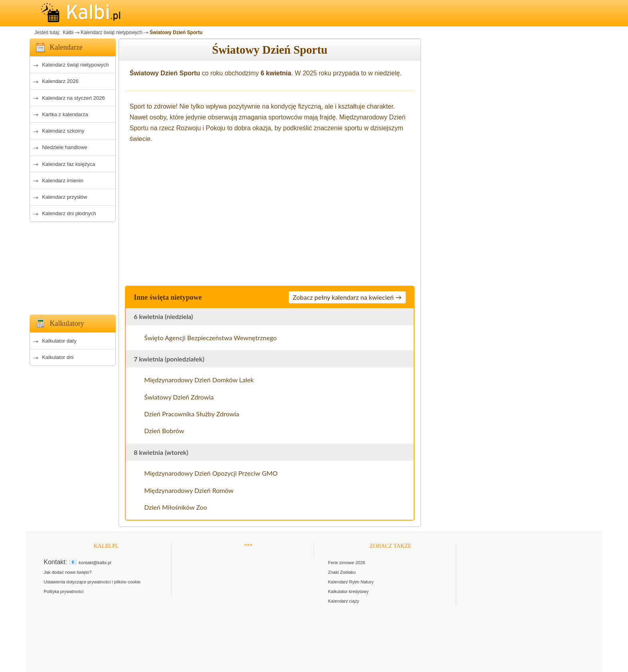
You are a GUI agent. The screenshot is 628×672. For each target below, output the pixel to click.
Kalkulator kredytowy (348, 591)
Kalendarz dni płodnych (69, 213)
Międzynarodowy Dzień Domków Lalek (199, 380)
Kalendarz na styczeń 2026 (73, 98)
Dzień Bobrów (164, 431)
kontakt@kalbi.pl (95, 563)
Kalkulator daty (59, 341)
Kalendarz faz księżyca (69, 164)
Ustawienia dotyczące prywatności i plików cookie (92, 582)
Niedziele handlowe (65, 147)
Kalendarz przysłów (65, 197)
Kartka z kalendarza (65, 114)
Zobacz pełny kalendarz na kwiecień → (347, 297)
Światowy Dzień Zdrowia (179, 397)
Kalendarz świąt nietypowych (111, 32)
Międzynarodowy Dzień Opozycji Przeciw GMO (211, 473)
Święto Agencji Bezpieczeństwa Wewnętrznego (210, 338)
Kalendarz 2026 (60, 81)
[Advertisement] (73, 266)
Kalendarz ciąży (344, 601)
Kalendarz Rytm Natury (351, 582)
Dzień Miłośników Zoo (176, 507)
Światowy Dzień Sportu (176, 32)
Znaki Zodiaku (342, 572)
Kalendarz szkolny (63, 131)
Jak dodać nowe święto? (68, 572)
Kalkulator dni (58, 357)
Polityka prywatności (64, 591)
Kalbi (67, 32)
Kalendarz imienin (63, 181)
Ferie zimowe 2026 (347, 563)
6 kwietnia (276, 73)
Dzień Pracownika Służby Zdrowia (192, 414)
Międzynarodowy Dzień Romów (189, 490)
